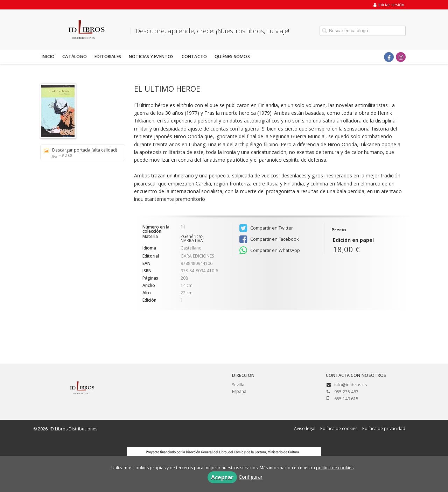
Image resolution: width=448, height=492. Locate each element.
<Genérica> (192, 236)
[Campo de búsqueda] (363, 31)
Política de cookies (339, 428)
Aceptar (222, 477)
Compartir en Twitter (266, 228)
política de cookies (335, 468)
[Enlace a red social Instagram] (401, 57)
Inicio (48, 57)
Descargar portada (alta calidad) (80, 152)
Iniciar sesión (389, 5)
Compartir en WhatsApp (270, 251)
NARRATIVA (192, 241)
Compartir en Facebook (269, 239)
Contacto (194, 57)
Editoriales (108, 57)
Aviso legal (305, 428)
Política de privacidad (384, 428)
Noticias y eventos (151, 57)
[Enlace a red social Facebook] (389, 57)
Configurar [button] (251, 477)
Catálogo (75, 57)
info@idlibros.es (351, 385)
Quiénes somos (232, 57)
